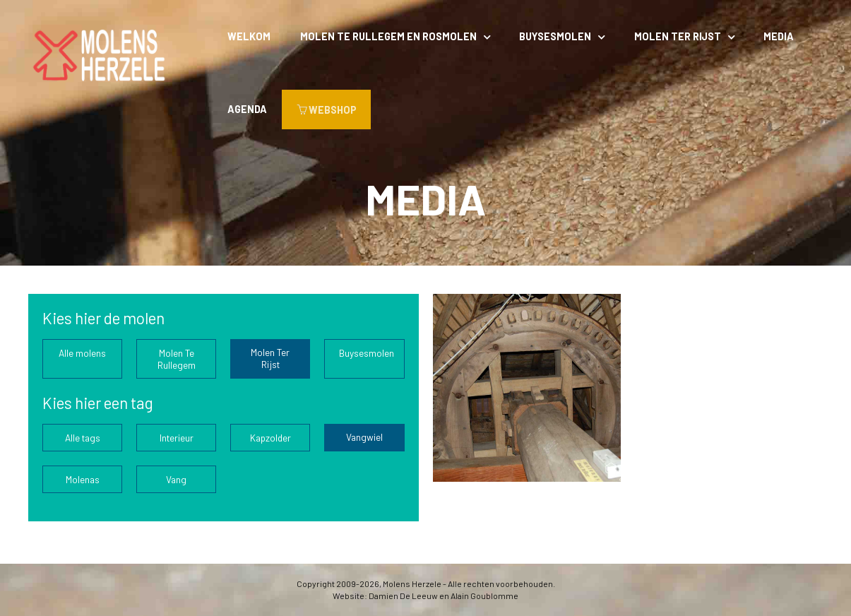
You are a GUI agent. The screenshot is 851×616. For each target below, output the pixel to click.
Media (779, 36)
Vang (176, 479)
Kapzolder (270, 438)
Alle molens (82, 353)
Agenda (247, 109)
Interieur (177, 438)
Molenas (83, 479)
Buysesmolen (555, 36)
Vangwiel (364, 437)
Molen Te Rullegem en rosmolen (388, 36)
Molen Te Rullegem (177, 359)
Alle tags (83, 438)
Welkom (249, 36)
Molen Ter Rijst (678, 36)
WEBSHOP (327, 110)
